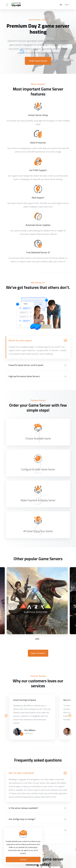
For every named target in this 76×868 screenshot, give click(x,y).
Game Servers (35, 20)
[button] (70, 716)
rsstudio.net (28, 733)
